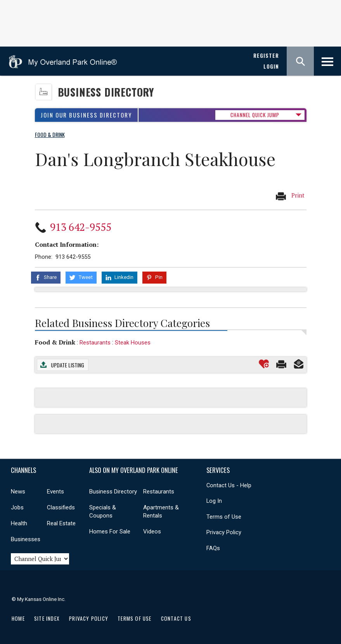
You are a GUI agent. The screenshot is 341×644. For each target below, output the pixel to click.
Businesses (26, 539)
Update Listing (68, 365)
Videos (152, 531)
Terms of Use (224, 517)
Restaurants (95, 343)
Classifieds (61, 507)
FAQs (213, 548)
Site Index (47, 618)
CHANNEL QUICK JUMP (255, 115)
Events (55, 492)
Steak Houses (133, 343)
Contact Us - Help (229, 485)
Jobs (17, 507)
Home (18, 618)
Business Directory (106, 92)
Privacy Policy (224, 532)
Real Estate (61, 523)
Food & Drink (55, 342)
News (18, 492)
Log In (214, 501)
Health (19, 523)
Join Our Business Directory (86, 115)
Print (290, 196)
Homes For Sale (110, 531)
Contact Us (176, 618)
